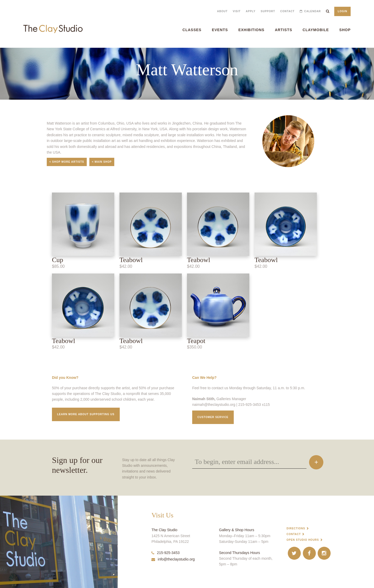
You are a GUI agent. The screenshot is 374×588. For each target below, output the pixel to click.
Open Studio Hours (303, 540)
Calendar (312, 11)
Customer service (213, 417)
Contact (287, 11)
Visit (237, 11)
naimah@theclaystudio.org (214, 405)
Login (342, 11)
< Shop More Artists (67, 162)
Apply (251, 11)
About (222, 11)
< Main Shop (102, 162)
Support (268, 11)
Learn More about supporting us (86, 414)
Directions (296, 528)
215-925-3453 (165, 553)
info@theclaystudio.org (173, 559)
